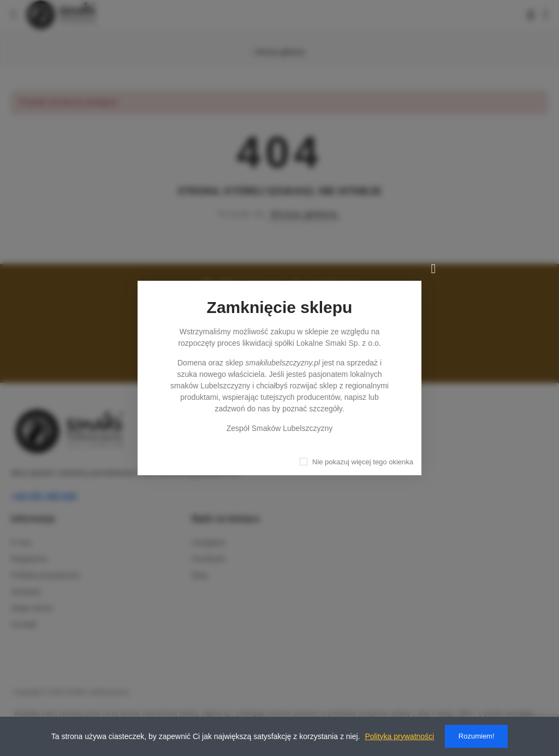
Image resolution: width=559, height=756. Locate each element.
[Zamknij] (433, 269)
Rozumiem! (477, 736)
